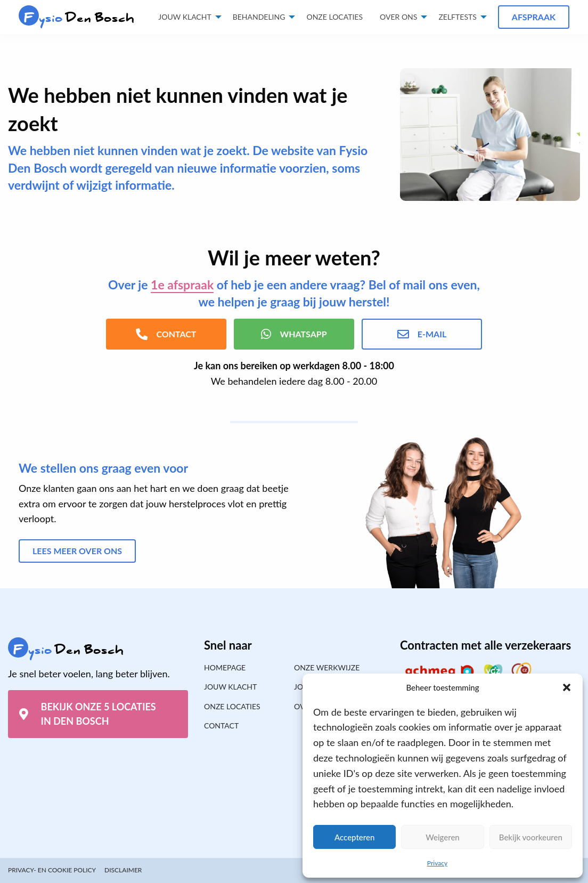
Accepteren (354, 837)
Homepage (225, 667)
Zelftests (457, 17)
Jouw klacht (185, 17)
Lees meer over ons (77, 551)
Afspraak (534, 17)
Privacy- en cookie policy (52, 870)
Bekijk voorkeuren (531, 837)
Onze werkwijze (327, 667)
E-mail (422, 334)
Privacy (437, 863)
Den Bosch (76, 18)
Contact (221, 726)
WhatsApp (294, 334)
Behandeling (259, 17)
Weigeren (443, 837)
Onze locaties (334, 17)
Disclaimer (123, 870)
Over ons (398, 17)
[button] (567, 687)
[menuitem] (334, 17)
